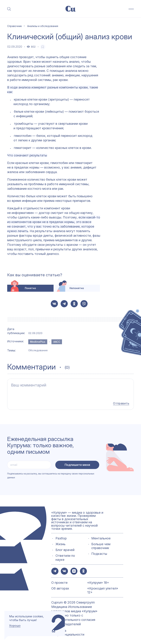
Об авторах (60, 587)
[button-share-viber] (84, 304)
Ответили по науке (65, 556)
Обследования (38, 350)
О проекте (59, 581)
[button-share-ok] (74, 304)
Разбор (61, 537)
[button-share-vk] (54, 304)
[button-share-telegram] (64, 304)
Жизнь (60, 543)
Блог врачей (65, 549)
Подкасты (99, 552)
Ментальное (101, 537)
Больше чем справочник (101, 545)
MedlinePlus (38, 342)
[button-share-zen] (74, 570)
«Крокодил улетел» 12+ (103, 589)
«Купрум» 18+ (98, 581)
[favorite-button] (43, 47)
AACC (57, 342)
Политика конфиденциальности (68, 631)
